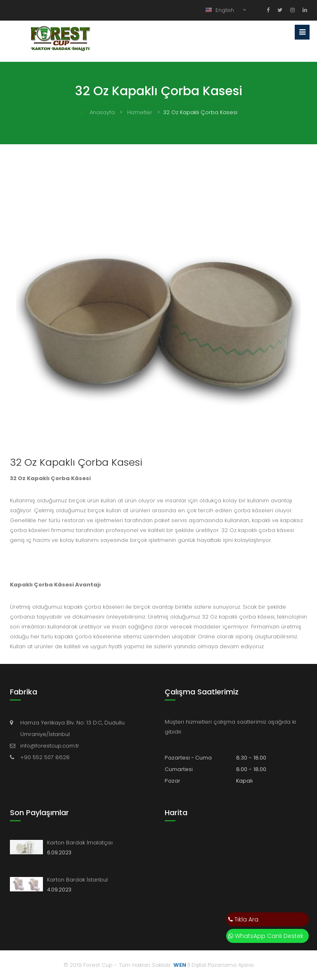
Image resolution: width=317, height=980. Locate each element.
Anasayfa (97, 112)
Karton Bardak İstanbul (77, 880)
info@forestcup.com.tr (50, 746)
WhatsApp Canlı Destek (266, 936)
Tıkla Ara (243, 919)
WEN (180, 965)
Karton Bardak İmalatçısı (80, 843)
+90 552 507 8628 (45, 757)
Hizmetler (140, 112)
